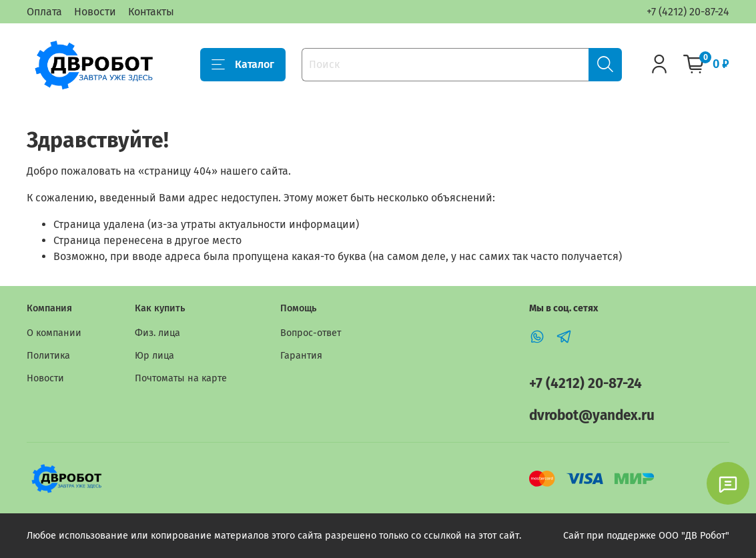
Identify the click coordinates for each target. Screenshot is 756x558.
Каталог (243, 65)
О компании (54, 333)
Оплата (44, 12)
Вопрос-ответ (311, 333)
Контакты (151, 12)
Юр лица (154, 356)
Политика (48, 356)
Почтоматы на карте (181, 378)
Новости (95, 12)
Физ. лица (157, 333)
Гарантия (301, 356)
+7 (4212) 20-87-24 (688, 12)
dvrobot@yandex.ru (592, 416)
